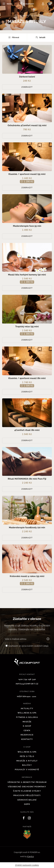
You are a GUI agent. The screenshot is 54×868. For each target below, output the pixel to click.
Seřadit (41, 37)
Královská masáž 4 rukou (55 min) (27, 576)
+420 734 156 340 (27, 679)
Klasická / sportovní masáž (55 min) (27, 174)
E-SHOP (36, 16)
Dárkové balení (27, 77)
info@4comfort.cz (27, 684)
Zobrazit (27, 87)
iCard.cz (30, 856)
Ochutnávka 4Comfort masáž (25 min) (27, 125)
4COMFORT (24, 16)
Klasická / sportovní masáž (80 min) (27, 378)
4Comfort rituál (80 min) (27, 430)
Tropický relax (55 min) (27, 327)
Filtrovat (13, 37)
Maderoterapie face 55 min (27, 226)
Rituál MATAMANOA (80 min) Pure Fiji (27, 479)
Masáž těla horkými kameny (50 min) (27, 275)
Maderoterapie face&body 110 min (27, 528)
